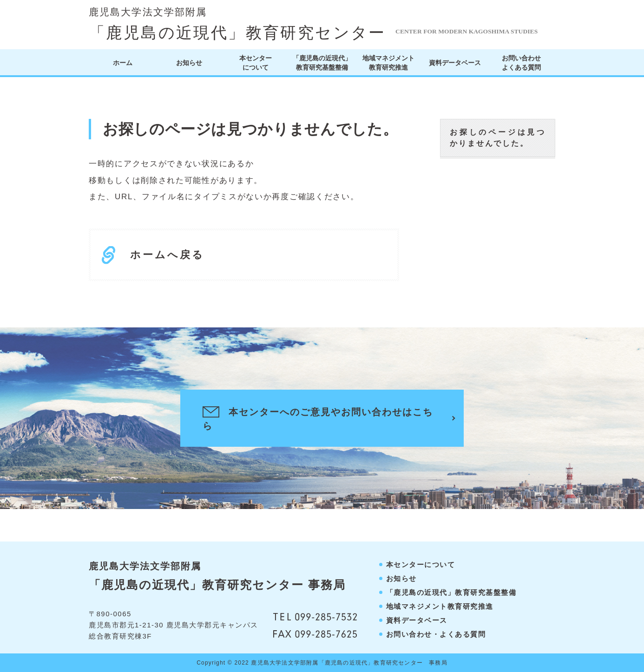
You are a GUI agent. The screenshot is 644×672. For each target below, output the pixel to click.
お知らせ (189, 63)
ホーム (123, 63)
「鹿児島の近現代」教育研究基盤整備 (322, 63)
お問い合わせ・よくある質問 (436, 634)
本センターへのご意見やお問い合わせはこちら (318, 418)
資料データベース (455, 63)
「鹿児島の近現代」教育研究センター (237, 24)
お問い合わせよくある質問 (521, 63)
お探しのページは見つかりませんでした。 (498, 138)
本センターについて (256, 63)
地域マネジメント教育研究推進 (388, 63)
